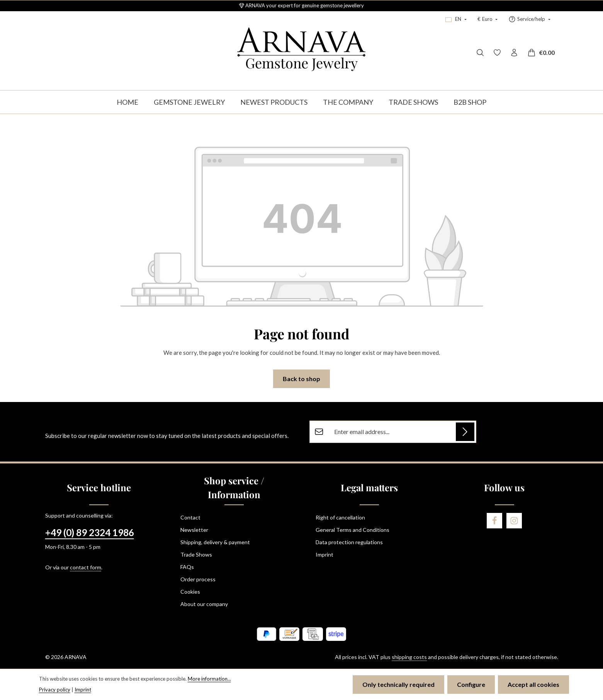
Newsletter (194, 530)
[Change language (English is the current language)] (456, 19)
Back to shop (301, 379)
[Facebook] (494, 521)
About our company (204, 604)
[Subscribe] (465, 432)
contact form (86, 567)
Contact (190, 517)
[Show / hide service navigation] (529, 19)
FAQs (187, 567)
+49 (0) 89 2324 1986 (90, 532)
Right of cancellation (340, 517)
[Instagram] (514, 521)
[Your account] (514, 53)
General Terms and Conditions (352, 530)
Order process (198, 579)
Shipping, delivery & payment (215, 542)
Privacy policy (55, 690)
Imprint (324, 554)
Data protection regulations (349, 542)
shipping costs (409, 657)
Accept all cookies (533, 684)
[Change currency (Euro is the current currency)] (487, 19)
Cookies (190, 592)
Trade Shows (196, 554)
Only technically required (398, 684)
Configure (471, 684)
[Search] (480, 53)
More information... (209, 679)
